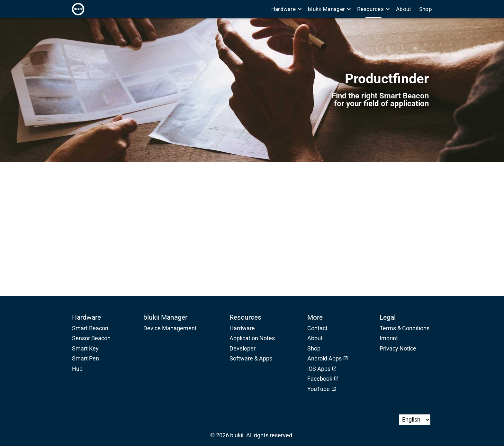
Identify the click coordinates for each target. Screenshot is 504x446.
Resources (373, 9)
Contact (317, 328)
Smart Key (85, 349)
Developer (243, 349)
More (315, 317)
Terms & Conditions (405, 328)
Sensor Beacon (91, 338)
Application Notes (252, 338)
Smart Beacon (90, 328)
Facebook (320, 379)
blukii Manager (329, 9)
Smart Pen (85, 359)
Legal (388, 317)
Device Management (170, 328)
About (404, 9)
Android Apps (324, 359)
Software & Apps (251, 359)
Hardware (286, 9)
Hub (77, 369)
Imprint (389, 338)
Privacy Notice (398, 349)
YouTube (319, 389)
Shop (425, 9)
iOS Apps (319, 369)
